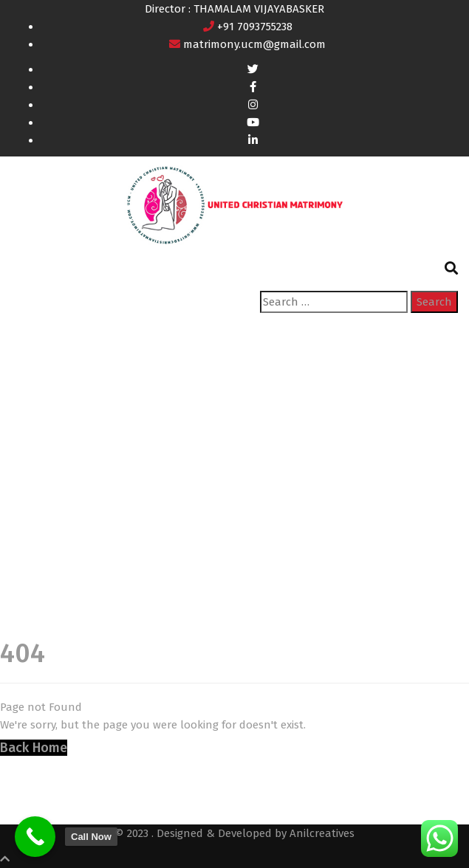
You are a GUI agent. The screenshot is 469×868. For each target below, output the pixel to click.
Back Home (34, 748)
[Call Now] (35, 837)
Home (26, 485)
